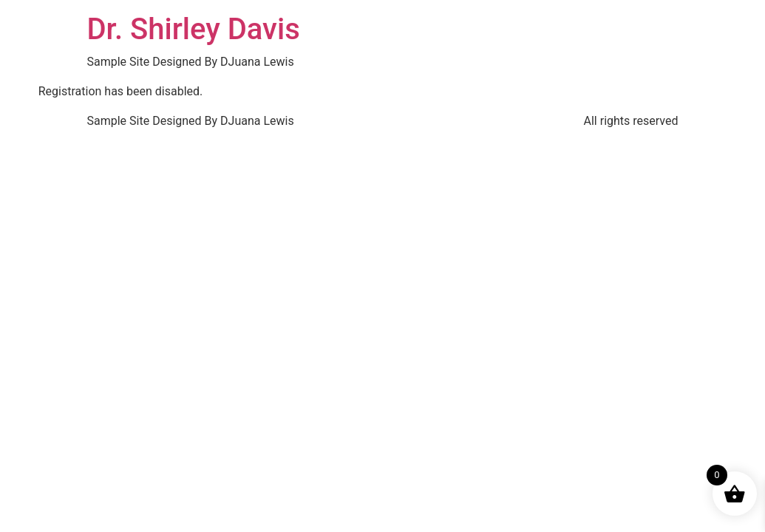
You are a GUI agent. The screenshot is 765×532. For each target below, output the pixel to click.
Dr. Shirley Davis (194, 29)
